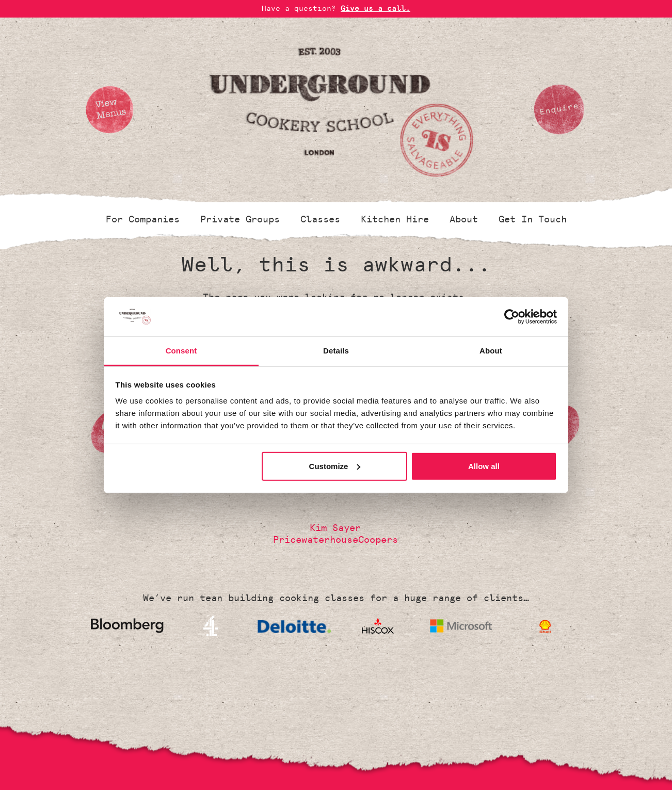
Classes (320, 219)
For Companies (143, 219)
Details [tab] (336, 351)
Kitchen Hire (395, 219)
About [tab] (491, 351)
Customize (335, 466)
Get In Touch (533, 219)
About (464, 219)
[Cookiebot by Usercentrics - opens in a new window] (512, 317)
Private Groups (240, 219)
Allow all (484, 466)
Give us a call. (375, 9)
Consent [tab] (181, 351)
